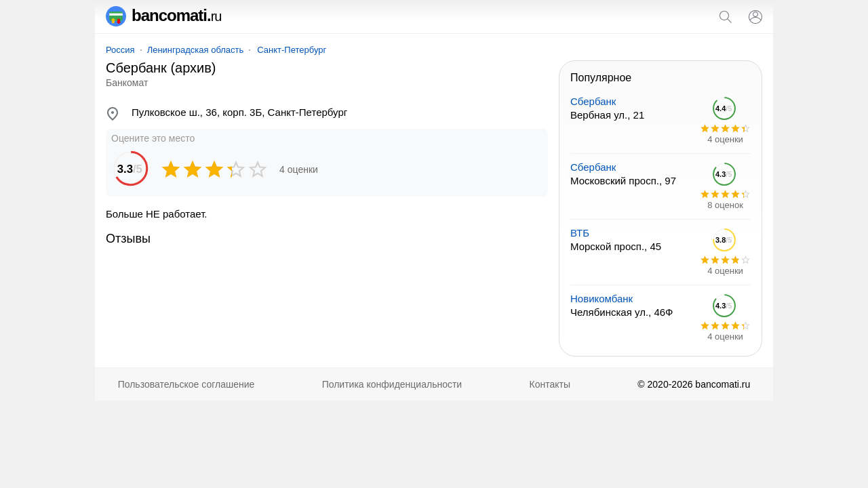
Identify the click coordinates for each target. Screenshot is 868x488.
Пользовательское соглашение (186, 384)
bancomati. (164, 15)
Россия (120, 50)
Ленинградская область (196, 50)
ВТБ (580, 233)
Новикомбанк (601, 299)
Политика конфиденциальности (392, 384)
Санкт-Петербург (292, 50)
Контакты (550, 384)
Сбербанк (593, 101)
